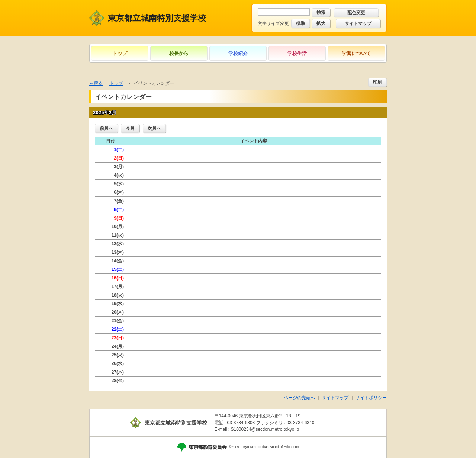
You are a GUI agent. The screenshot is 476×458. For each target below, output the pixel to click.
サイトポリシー (371, 398)
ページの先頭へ (299, 398)
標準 (300, 23)
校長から (179, 53)
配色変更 (356, 13)
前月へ (106, 128)
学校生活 (297, 53)
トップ (120, 53)
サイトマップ (358, 23)
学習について (356, 53)
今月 (130, 128)
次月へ (154, 128)
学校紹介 (238, 53)
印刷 (377, 82)
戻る (98, 83)
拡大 (321, 23)
